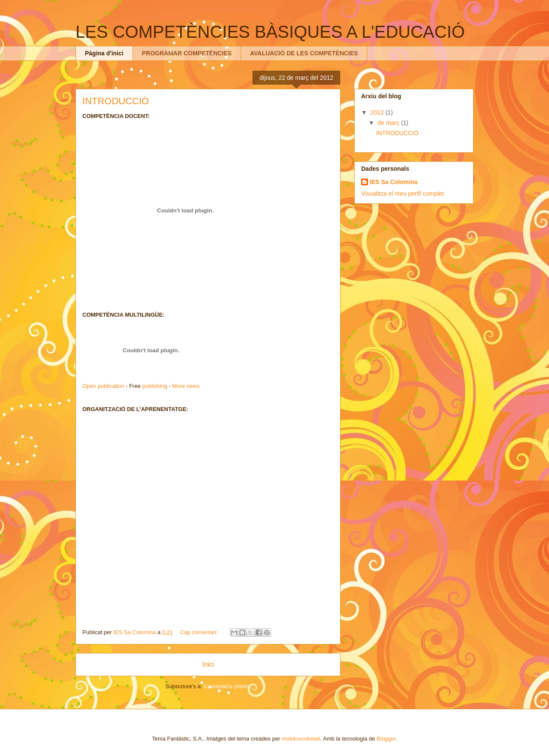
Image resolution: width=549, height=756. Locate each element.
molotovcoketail (301, 739)
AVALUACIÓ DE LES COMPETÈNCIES (304, 53)
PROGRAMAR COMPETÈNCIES (187, 53)
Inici (208, 664)
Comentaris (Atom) (227, 686)
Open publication (103, 386)
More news (186, 386)
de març (389, 123)
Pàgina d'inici (104, 53)
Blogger (386, 739)
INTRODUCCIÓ (116, 101)
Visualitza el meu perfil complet (403, 194)
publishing (155, 386)
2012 (378, 112)
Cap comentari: (200, 632)
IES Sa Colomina (394, 182)
